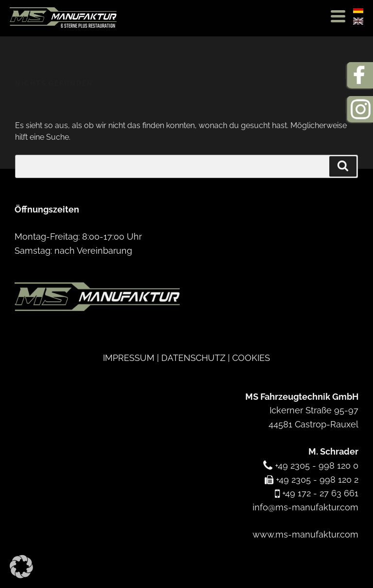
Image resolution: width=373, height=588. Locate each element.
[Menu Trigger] (338, 16)
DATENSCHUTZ (193, 358)
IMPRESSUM (129, 358)
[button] (21, 567)
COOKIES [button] (251, 358)
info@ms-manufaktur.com (305, 507)
